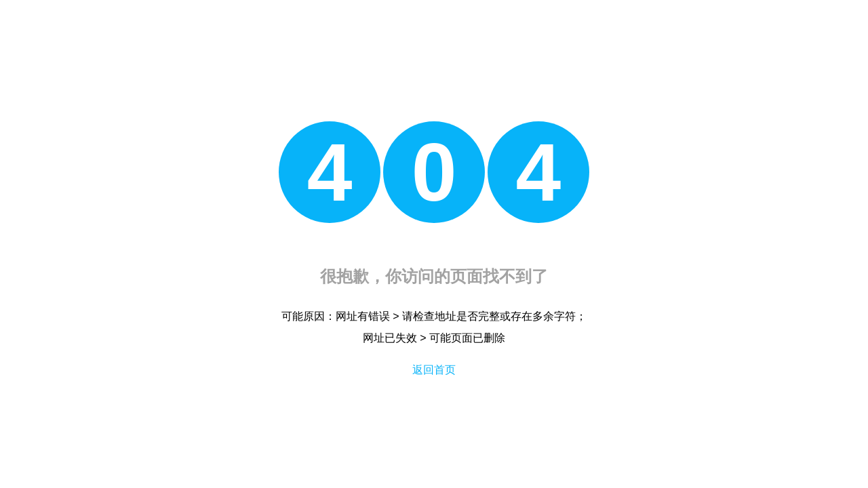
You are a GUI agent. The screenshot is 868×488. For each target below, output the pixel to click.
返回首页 (434, 370)
